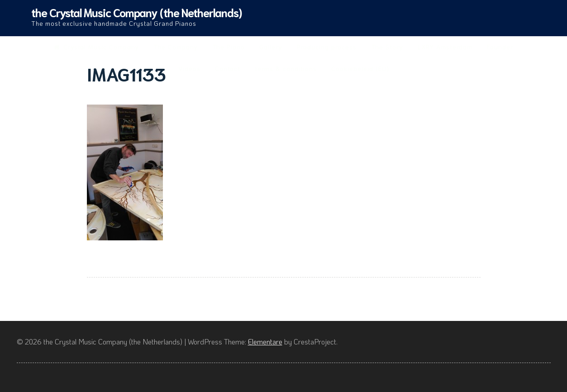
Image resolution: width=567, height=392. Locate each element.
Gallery (271, 47)
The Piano (229, 47)
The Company (176, 47)
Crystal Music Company (96, 47)
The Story (387, 47)
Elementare (265, 342)
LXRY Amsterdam (445, 47)
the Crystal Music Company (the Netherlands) (136, 12)
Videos (189, 68)
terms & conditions (286, 68)
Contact (228, 68)
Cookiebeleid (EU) (360, 68)
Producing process (327, 47)
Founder (500, 47)
